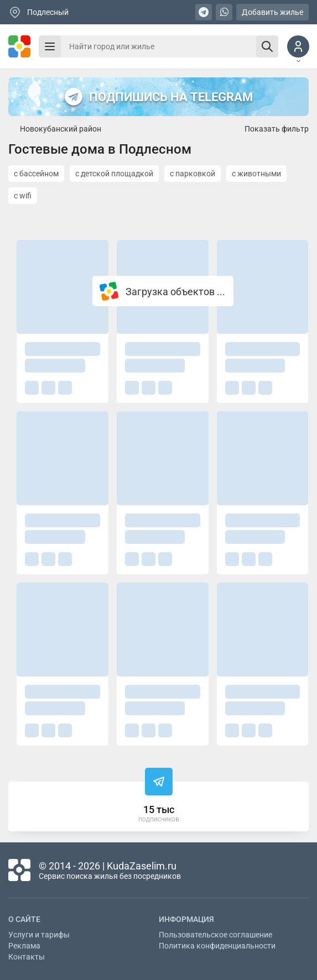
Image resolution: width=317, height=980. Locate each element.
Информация (186, 919)
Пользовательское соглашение (215, 935)
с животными (256, 174)
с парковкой (193, 174)
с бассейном (36, 174)
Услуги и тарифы (39, 935)
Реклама (24, 946)
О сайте (24, 919)
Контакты (27, 957)
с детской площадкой (114, 174)
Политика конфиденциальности (217, 946)
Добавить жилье (272, 12)
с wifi (23, 196)
